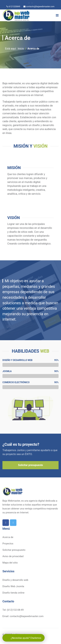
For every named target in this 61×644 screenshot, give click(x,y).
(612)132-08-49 (15, 610)
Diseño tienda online (13, 593)
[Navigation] (57, 15)
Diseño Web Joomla (13, 586)
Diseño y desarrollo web (15, 580)
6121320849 (14, 6)
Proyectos (8, 544)
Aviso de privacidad (13, 556)
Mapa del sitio (10, 563)
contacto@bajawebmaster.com (40, 6)
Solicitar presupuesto (30, 465)
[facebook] (29, 3)
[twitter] (32, 3)
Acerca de (8, 537)
